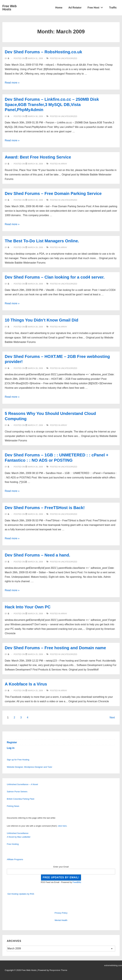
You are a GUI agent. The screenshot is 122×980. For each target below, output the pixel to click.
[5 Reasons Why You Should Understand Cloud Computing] (35, 425)
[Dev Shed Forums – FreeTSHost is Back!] (35, 514)
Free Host (96, 7)
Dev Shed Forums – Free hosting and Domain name (55, 648)
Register (12, 742)
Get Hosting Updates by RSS (21, 894)
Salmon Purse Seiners (17, 792)
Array (64, 164)
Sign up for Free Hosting (18, 760)
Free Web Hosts (10, 8)
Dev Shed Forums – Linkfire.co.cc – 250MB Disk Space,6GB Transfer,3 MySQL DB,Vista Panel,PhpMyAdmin (52, 104)
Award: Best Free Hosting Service (38, 157)
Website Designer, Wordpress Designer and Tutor (30, 767)
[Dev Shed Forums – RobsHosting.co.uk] (35, 58)
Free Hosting (13, 844)
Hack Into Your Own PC (28, 607)
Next (112, 717)
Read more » (12, 83)
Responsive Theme (58, 970)
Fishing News (13, 806)
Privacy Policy (61, 913)
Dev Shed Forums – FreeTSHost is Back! (45, 508)
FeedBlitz (77, 882)
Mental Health (61, 920)
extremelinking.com (113, 965)
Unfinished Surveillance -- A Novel (22, 784)
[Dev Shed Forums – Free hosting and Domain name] (35, 654)
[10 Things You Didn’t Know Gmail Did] (35, 327)
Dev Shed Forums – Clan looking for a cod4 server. (55, 277)
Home (59, 8)
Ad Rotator (75, 8)
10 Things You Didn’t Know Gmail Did (42, 320)
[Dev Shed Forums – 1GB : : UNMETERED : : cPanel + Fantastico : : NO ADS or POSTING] (35, 467)
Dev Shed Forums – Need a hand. (37, 555)
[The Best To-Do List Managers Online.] (35, 247)
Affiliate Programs (15, 859)
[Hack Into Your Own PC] (35, 614)
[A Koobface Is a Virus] (35, 691)
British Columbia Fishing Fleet (21, 799)
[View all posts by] (9, 58)
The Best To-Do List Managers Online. (42, 241)
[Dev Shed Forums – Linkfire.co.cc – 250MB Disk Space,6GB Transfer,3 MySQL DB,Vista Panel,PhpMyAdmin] (35, 116)
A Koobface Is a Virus (26, 684)
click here (62, 826)
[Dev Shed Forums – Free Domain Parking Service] (35, 200)
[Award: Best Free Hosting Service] (35, 164)
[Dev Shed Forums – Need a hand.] (35, 562)
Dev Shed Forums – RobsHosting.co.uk (43, 52)
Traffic (113, 8)
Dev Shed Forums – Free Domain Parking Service (53, 193)
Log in (11, 748)
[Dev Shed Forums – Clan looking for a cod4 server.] (35, 284)
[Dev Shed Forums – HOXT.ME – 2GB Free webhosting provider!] (35, 368)
